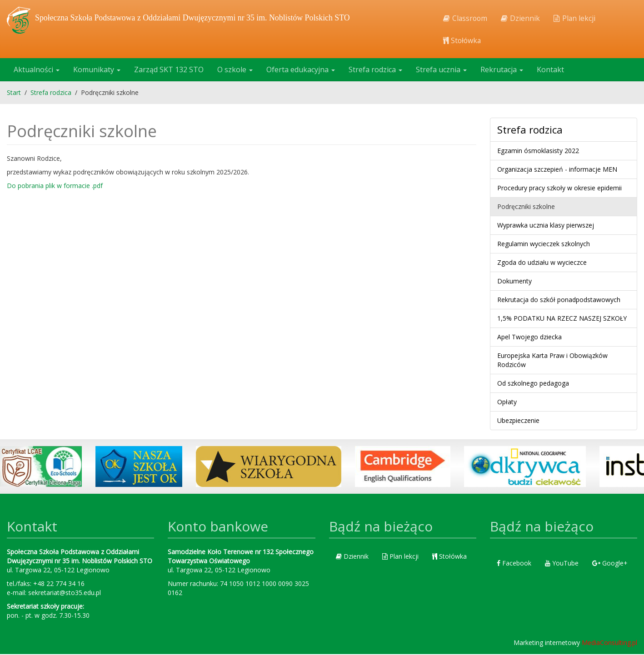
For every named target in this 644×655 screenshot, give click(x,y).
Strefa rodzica (375, 70)
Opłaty (507, 403)
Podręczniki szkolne (526, 207)
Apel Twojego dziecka (529, 338)
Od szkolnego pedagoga (533, 384)
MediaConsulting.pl (609, 643)
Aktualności (37, 70)
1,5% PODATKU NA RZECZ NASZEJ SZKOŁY (562, 319)
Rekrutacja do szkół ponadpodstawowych (559, 300)
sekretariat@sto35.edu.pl (65, 593)
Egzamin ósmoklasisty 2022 (538, 151)
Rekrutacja (502, 70)
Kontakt (550, 70)
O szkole (235, 70)
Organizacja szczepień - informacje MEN (557, 170)
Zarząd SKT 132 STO (169, 70)
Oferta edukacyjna (301, 70)
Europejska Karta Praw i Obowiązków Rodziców (552, 361)
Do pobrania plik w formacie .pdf (55, 186)
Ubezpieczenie (518, 421)
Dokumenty (514, 282)
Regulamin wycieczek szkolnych (544, 245)
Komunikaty (97, 70)
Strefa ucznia (441, 70)
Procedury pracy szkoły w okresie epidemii (559, 189)
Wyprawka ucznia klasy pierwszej (546, 226)
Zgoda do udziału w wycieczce (542, 263)
